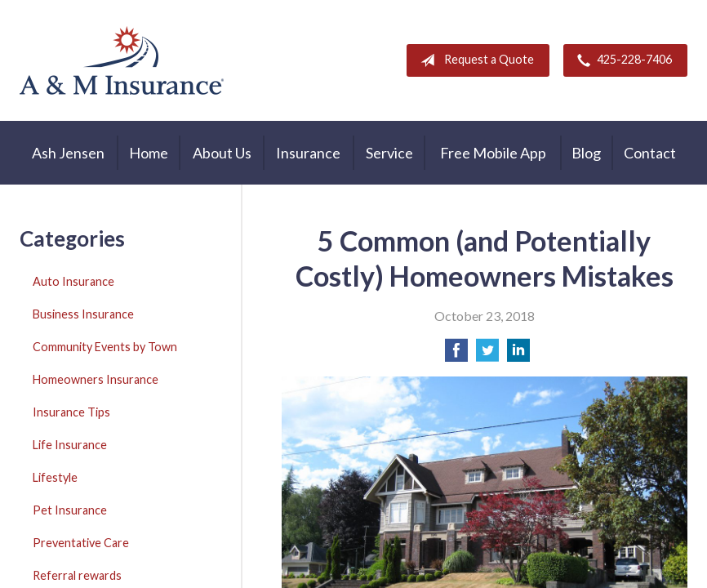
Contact (650, 153)
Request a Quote (474, 60)
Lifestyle (55, 477)
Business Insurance (83, 314)
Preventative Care (81, 543)
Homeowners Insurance (96, 379)
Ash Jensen (68, 153)
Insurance (308, 153)
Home (149, 153)
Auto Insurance (73, 281)
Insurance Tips (71, 412)
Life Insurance (70, 445)
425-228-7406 (621, 60)
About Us (222, 153)
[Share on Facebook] (456, 355)
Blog (586, 153)
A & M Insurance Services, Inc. (122, 60)
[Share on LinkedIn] (518, 355)
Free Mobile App (493, 153)
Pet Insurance (70, 510)
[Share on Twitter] (487, 355)
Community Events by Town (105, 347)
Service (389, 153)
